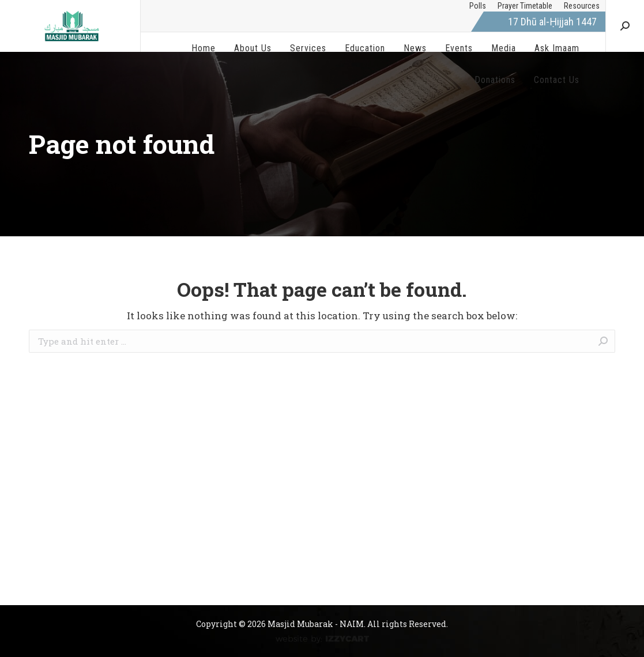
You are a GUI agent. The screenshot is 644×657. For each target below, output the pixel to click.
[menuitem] (478, 6)
